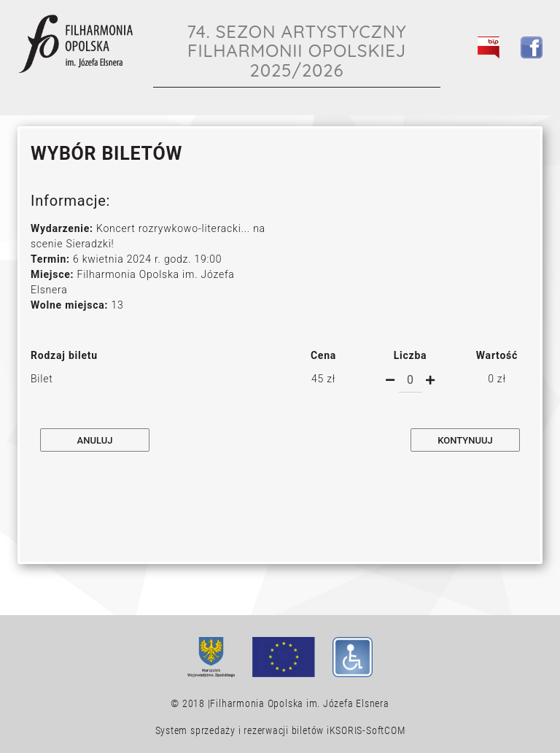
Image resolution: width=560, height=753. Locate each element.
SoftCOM (385, 730)
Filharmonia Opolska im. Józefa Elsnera (299, 703)
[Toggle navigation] (524, 81)
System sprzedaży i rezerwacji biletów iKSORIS (259, 730)
